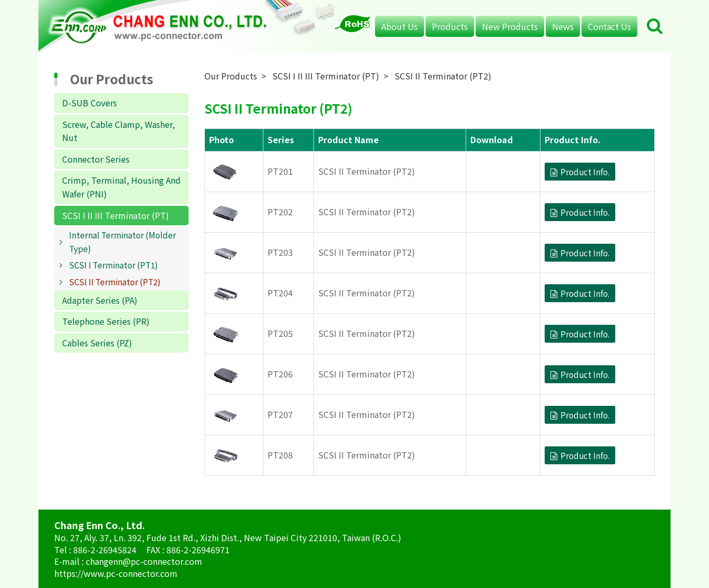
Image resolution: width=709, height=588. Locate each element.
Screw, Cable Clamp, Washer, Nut (119, 131)
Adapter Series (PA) (100, 300)
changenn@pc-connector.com (144, 561)
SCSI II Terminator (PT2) (115, 282)
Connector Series (96, 159)
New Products (510, 26)
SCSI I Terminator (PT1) (114, 265)
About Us (400, 26)
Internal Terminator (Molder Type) (122, 242)
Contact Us (609, 26)
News (563, 26)
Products (450, 26)
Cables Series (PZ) (97, 343)
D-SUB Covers (90, 103)
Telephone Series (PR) (106, 321)
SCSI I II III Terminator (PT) (116, 215)
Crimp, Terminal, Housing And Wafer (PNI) (121, 187)
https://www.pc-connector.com (116, 573)
